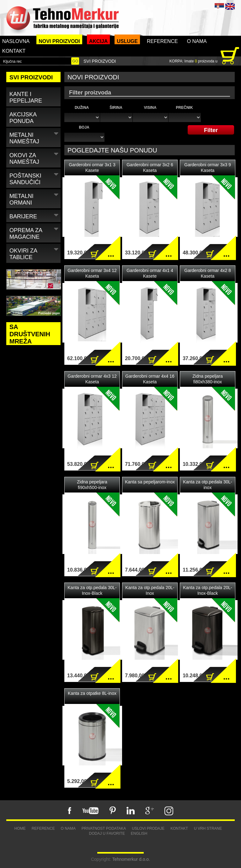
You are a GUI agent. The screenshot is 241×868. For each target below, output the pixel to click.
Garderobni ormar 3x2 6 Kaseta (150, 168)
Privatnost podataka (104, 828)
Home (20, 828)
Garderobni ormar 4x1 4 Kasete (150, 273)
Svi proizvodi (100, 61)
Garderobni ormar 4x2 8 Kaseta (208, 273)
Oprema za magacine (35, 232)
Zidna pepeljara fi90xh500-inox (92, 485)
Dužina (82, 108)
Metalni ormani (35, 198)
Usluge (127, 41)
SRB (219, 6)
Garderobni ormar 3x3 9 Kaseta (208, 168)
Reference (162, 41)
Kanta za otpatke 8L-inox (92, 693)
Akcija (99, 41)
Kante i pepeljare (26, 97)
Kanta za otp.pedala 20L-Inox (150, 590)
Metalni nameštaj (35, 137)
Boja (84, 127)
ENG (230, 6)
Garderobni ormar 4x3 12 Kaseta (92, 379)
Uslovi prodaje (148, 828)
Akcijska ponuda (23, 118)
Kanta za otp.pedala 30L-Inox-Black (92, 590)
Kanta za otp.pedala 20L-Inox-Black (207, 590)
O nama (197, 41)
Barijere (35, 215)
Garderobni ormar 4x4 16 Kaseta (150, 379)
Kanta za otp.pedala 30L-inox (207, 485)
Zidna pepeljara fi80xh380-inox (208, 379)
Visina (150, 108)
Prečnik (185, 108)
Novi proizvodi (59, 41)
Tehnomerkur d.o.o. (131, 859)
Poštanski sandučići (35, 178)
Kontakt (14, 51)
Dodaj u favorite (107, 833)
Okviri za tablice (35, 253)
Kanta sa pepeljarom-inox (150, 482)
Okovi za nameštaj (35, 157)
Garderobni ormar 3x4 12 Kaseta (92, 273)
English (139, 833)
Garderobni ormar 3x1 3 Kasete (92, 168)
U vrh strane (208, 828)
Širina (116, 108)
